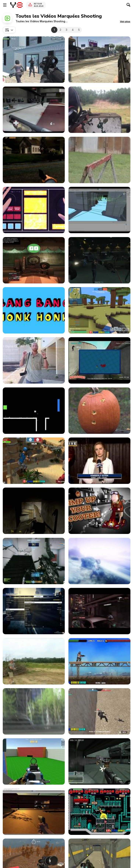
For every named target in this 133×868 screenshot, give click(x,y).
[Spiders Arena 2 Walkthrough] (34, 761)
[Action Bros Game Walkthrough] (99, 661)
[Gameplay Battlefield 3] (34, 561)
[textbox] (9, 30)
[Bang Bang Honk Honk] (34, 310)
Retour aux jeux (39, 5)
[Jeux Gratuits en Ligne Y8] (16, 5)
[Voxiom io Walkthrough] (99, 310)
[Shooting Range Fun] (99, 110)
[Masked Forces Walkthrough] (99, 711)
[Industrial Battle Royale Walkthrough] (99, 360)
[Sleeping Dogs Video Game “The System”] (99, 611)
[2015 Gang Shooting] (99, 461)
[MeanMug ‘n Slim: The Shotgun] (34, 210)
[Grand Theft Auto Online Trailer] (99, 260)
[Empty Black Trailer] (34, 411)
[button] (125, 21)
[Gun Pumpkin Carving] (99, 411)
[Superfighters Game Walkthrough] (99, 812)
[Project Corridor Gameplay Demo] (99, 210)
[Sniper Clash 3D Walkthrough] (34, 461)
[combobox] (9, 30)
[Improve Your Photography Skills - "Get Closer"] (34, 360)
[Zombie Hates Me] (34, 812)
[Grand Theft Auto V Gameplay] (34, 611)
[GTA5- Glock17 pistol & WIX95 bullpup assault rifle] (34, 260)
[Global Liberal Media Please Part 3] (34, 711)
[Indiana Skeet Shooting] (34, 661)
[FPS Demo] (99, 761)
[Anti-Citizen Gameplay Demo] (34, 511)
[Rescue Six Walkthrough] (34, 60)
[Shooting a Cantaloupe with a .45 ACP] (99, 160)
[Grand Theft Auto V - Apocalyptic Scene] (99, 561)
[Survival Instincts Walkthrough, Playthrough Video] (34, 160)
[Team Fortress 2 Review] (34, 110)
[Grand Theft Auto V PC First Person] (99, 60)
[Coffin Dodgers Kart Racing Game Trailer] (99, 511)
